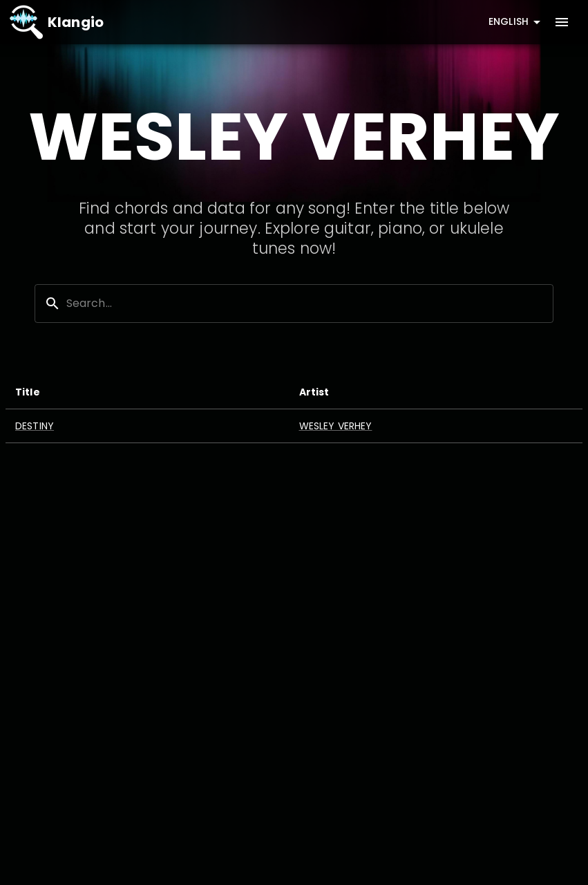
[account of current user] (562, 22)
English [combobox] (509, 21)
